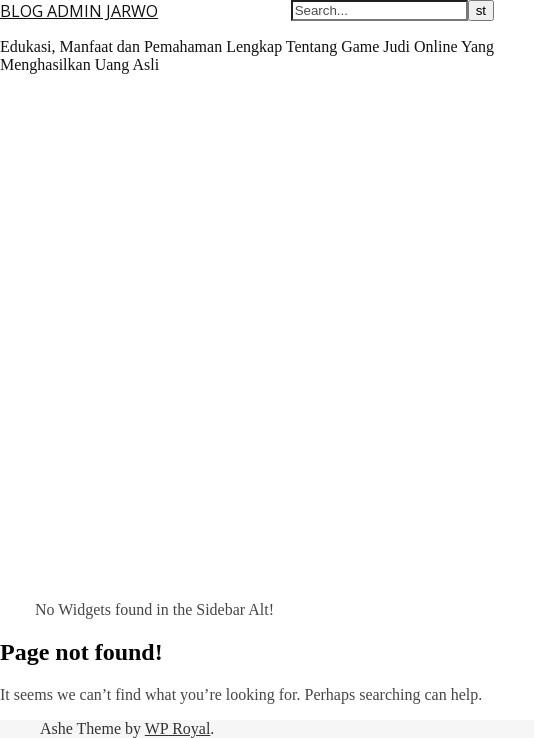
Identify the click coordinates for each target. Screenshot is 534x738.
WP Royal (178, 728)
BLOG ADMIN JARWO (79, 11)
